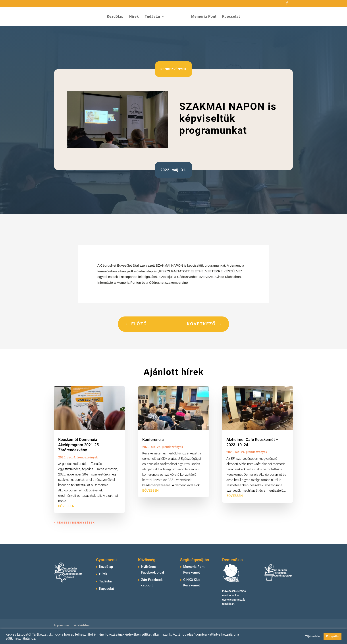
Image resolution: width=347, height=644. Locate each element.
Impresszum (61, 625)
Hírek (134, 17)
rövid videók (229, 595)
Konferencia (153, 439)
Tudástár (153, 17)
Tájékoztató (312, 636)
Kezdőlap (115, 17)
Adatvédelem (82, 625)
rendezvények (173, 69)
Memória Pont (204, 17)
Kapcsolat (231, 17)
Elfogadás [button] (333, 636)
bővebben (66, 506)
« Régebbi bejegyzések (74, 523)
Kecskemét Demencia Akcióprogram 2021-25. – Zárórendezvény (81, 445)
